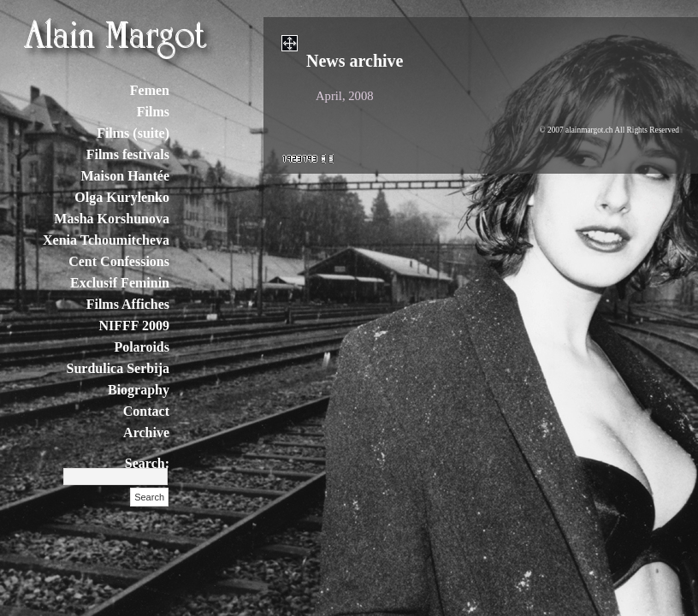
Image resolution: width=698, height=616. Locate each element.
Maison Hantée (125, 176)
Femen (150, 90)
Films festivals (128, 154)
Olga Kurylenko (122, 197)
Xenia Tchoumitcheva (106, 240)
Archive (146, 432)
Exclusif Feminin (120, 283)
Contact (146, 411)
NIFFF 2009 (134, 326)
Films (153, 112)
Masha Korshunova (112, 219)
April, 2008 (345, 96)
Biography (139, 390)
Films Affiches (128, 304)
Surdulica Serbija (118, 368)
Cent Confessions (119, 261)
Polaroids (142, 347)
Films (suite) (133, 133)
